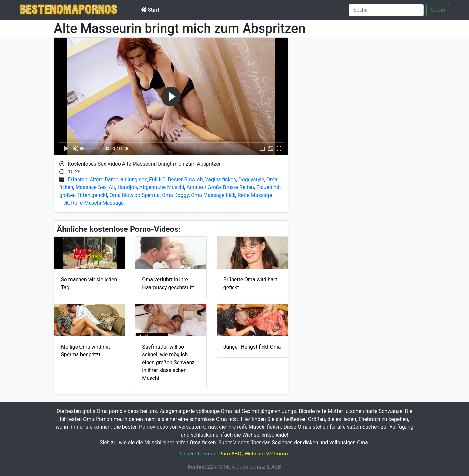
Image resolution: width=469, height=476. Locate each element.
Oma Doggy (175, 195)
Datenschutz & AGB (259, 467)
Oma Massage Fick (213, 195)
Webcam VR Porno (266, 454)
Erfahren (78, 179)
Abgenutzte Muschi (162, 187)
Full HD (157, 179)
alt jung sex (134, 179)
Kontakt (197, 467)
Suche (438, 10)
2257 (213, 467)
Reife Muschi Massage (97, 203)
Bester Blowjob (185, 179)
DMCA (227, 467)
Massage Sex (91, 187)
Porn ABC (230, 454)
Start (150, 10)
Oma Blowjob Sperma (135, 195)
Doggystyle (251, 179)
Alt (112, 187)
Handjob (127, 187)
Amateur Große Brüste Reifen (220, 187)
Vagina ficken (220, 179)
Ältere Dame (104, 179)
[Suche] (386, 10)
